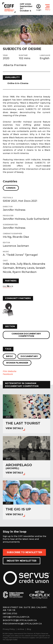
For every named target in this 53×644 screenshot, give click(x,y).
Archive (21, 629)
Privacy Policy (9, 629)
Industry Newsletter (22, 561)
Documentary (29, 356)
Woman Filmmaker (17, 363)
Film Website (10, 371)
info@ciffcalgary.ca (16, 617)
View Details (14, 428)
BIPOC (10, 356)
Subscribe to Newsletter (24, 552)
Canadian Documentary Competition (26, 335)
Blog (29, 629)
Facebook (8, 374)
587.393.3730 (10, 614)
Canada (11, 188)
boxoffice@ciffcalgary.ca (20, 620)
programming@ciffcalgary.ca (22, 624)
